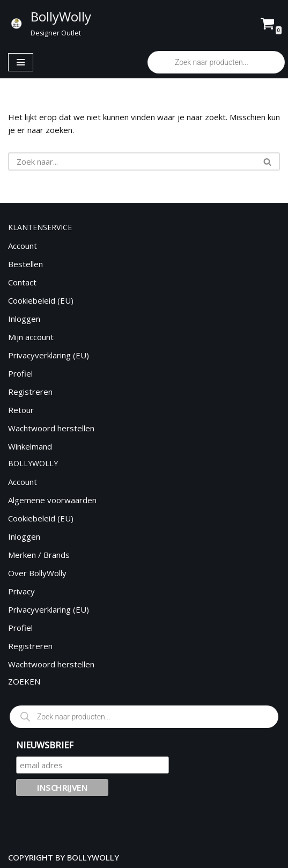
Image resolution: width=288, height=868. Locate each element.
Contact (22, 282)
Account (23, 246)
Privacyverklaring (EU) (49, 355)
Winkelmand (30, 446)
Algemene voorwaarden (52, 500)
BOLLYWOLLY (93, 857)
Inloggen (24, 319)
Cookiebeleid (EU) (41, 300)
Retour (21, 410)
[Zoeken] (132, 161)
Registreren (30, 392)
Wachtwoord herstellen (51, 428)
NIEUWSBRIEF (45, 745)
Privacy (21, 591)
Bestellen (25, 264)
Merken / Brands (39, 555)
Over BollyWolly (37, 573)
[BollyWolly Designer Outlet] (49, 23)
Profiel (20, 373)
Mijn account (31, 337)
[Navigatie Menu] (21, 62)
